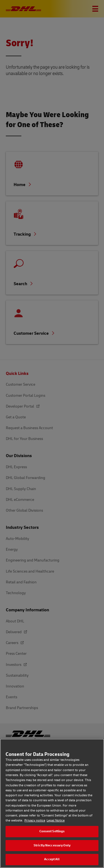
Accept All (52, 859)
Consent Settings (52, 831)
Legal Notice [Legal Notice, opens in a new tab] (56, 821)
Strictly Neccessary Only (52, 845)
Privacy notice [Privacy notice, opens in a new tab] (35, 821)
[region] (52, 803)
